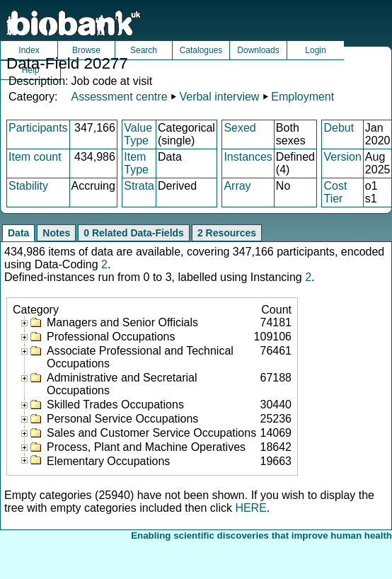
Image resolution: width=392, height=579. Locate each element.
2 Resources (227, 233)
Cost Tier (335, 192)
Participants (38, 128)
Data (18, 233)
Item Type (136, 163)
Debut (339, 128)
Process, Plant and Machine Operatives (146, 447)
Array (237, 186)
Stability (28, 186)
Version (342, 157)
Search (144, 50)
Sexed (240, 128)
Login (315, 50)
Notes (56, 233)
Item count (35, 157)
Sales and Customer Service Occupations (151, 433)
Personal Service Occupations (122, 419)
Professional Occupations (111, 337)
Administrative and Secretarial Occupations (122, 384)
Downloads (258, 50)
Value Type (138, 134)
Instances (248, 157)
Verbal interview (219, 97)
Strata (139, 186)
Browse (86, 50)
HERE (250, 508)
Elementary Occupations (108, 461)
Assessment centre (119, 97)
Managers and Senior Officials (122, 322)
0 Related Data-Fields (134, 233)
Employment (302, 97)
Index (29, 50)
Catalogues (201, 50)
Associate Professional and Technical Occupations (140, 357)
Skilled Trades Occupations (115, 405)
